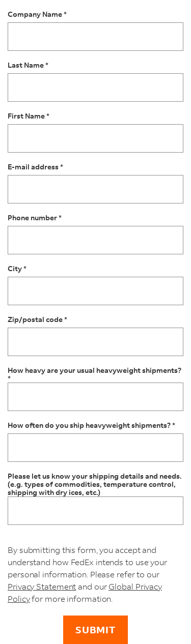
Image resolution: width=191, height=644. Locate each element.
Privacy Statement (42, 586)
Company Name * (37, 14)
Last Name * (28, 65)
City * (17, 269)
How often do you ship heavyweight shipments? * (91, 426)
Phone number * (35, 218)
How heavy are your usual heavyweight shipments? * (94, 374)
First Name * (29, 116)
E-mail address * (35, 167)
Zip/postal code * (37, 320)
